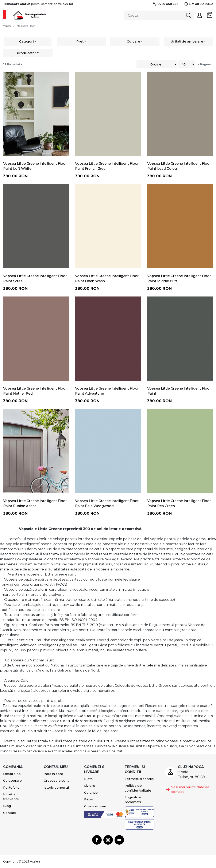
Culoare (133, 41)
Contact (10, 813)
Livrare (90, 786)
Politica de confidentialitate (138, 788)
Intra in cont (53, 774)
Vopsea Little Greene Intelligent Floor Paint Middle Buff (179, 278)
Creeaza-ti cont (56, 781)
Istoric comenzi (56, 787)
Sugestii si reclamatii (133, 800)
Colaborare (12, 781)
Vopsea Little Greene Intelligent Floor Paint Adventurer (107, 391)
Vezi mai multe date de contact (187, 789)
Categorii (27, 41)
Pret (80, 41)
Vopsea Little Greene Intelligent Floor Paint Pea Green (179, 503)
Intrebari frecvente (11, 797)
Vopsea (7, 26)
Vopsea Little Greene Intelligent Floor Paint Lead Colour (179, 166)
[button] (200, 15)
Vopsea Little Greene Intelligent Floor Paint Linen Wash (107, 278)
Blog (7, 806)
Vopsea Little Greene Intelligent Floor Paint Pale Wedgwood (107, 503)
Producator (26, 53)
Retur (89, 799)
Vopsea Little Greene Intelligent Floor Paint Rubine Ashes (35, 503)
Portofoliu (11, 787)
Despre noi (12, 774)
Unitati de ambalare (187, 41)
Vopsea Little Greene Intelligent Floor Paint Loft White (35, 166)
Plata (88, 779)
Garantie (91, 793)
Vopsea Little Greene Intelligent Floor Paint (179, 391)
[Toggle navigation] (4, 14)
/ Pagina (204, 64)
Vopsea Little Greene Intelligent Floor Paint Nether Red (35, 391)
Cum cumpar (95, 806)
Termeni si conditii (139, 779)
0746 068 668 (166, 4)
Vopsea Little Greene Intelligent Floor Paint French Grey (107, 166)
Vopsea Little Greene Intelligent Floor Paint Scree (35, 278)
